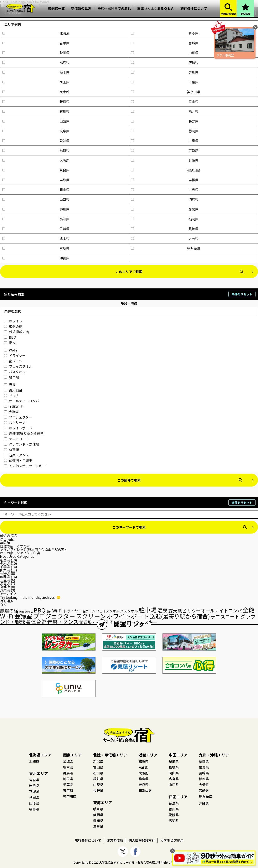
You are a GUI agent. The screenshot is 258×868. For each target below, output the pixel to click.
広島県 (165, 190)
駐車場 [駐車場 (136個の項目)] (148, 610)
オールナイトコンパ (22, 401)
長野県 (165, 121)
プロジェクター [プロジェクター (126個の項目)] (54, 616)
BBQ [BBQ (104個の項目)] (40, 610)
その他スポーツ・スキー (25, 466)
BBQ (10, 337)
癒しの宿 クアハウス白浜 (20, 553)
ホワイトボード (18, 428)
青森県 (165, 33)
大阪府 (36, 160)
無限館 (5, 543)
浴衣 (10, 343)
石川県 (36, 111)
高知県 (36, 219)
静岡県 (165, 131)
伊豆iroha (7, 539)
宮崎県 (36, 248)
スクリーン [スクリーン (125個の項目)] (91, 616)
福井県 (165, 111)
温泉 (10, 385)
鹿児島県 (166, 248)
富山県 (165, 102)
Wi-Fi (11, 350)
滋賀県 (36, 150)
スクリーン (15, 422)
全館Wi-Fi (14, 406)
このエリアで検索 (129, 272)
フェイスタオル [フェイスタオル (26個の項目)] (108, 611)
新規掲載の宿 (17, 332)
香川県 (36, 209)
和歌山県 (166, 170)
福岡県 (165, 219)
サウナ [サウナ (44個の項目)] (194, 611)
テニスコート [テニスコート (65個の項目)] (225, 616)
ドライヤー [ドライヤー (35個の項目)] (73, 611)
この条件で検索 (129, 480)
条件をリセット (242, 294)
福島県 (36, 62)
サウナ (12, 395)
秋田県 (36, 53)
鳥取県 (36, 180)
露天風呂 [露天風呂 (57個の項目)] (177, 610)
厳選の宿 (13, 326)
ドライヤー (15, 355)
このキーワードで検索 (129, 527)
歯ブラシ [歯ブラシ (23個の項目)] (89, 611)
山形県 (165, 53)
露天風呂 (13, 390)
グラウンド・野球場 (22, 444)
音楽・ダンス (17, 455)
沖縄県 (36, 258)
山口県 (36, 199)
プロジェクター (18, 417)
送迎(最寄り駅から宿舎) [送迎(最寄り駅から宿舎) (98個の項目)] (180, 616)
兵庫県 (165, 160)
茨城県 (165, 62)
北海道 (36, 33)
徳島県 (165, 199)
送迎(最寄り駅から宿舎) (24, 433)
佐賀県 (36, 229)
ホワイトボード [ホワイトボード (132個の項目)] (128, 616)
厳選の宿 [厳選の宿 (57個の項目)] (9, 610)
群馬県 (165, 72)
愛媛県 (165, 209)
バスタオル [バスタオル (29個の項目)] (129, 611)
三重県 (165, 141)
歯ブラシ (13, 361)
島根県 (165, 180)
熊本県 (36, 238)
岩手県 (36, 43)
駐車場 (12, 377)
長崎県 (165, 229)
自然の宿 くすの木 (15, 546)
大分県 (165, 238)
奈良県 (36, 170)
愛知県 (36, 141)
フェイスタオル (18, 366)
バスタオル (15, 372)
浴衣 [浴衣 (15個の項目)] (49, 611)
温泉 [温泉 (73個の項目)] (162, 610)
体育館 (12, 450)
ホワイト (13, 321)
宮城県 (165, 43)
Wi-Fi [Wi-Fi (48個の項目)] (57, 611)
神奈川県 (166, 92)
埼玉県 (36, 82)
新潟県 (36, 102)
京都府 (165, 150)
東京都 (36, 92)
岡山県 (36, 190)
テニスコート (17, 439)
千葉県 (165, 82)
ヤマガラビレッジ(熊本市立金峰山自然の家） (34, 549)
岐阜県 (36, 131)
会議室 (12, 412)
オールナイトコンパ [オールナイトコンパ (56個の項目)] (221, 610)
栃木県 (36, 72)
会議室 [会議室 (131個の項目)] (23, 616)
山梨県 (36, 121)
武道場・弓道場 (18, 460)
